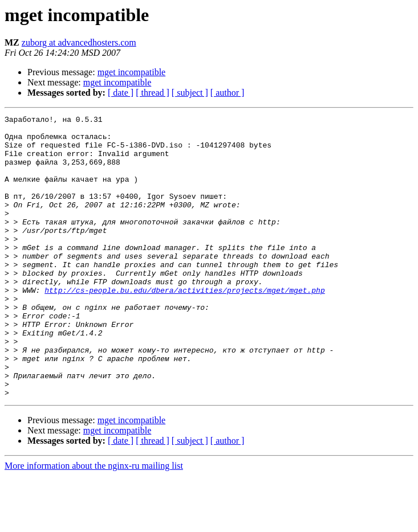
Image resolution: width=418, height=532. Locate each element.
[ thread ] (153, 93)
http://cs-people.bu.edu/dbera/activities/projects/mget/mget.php (184, 326)
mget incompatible (132, 72)
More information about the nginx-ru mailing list (94, 522)
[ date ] (121, 93)
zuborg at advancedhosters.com (79, 42)
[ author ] (228, 93)
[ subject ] (190, 93)
